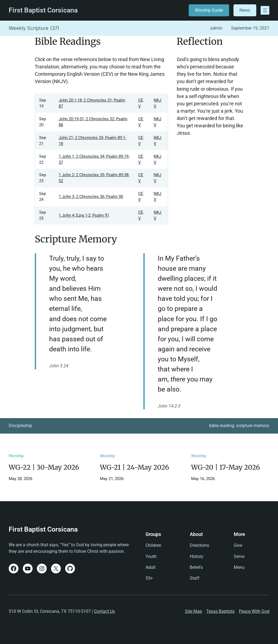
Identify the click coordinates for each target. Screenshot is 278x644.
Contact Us (104, 611)
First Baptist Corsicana (43, 10)
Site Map (193, 611)
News (245, 10)
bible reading (222, 426)
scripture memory (253, 426)
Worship (16, 456)
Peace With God (254, 611)
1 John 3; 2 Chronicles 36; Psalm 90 (91, 197)
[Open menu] (265, 10)
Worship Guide (209, 10)
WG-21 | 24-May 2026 (135, 468)
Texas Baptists (220, 611)
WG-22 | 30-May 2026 (44, 468)
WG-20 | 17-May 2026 (225, 468)
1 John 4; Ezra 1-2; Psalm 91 (84, 215)
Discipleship (20, 426)
